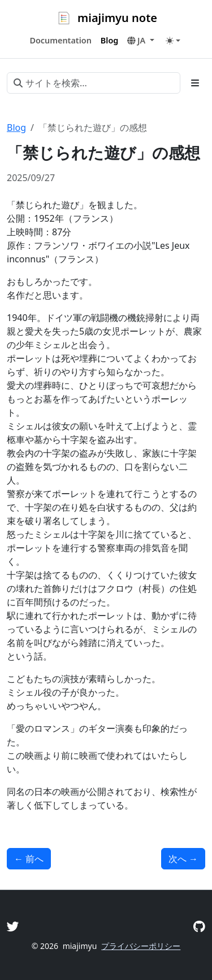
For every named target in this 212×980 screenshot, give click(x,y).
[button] (140, 41)
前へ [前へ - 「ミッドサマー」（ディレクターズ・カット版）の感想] (29, 859)
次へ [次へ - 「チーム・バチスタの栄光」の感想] (183, 859)
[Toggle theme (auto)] (173, 41)
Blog (16, 128)
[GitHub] (199, 926)
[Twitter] (13, 926)
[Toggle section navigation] (195, 83)
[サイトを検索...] (94, 83)
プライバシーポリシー (141, 946)
